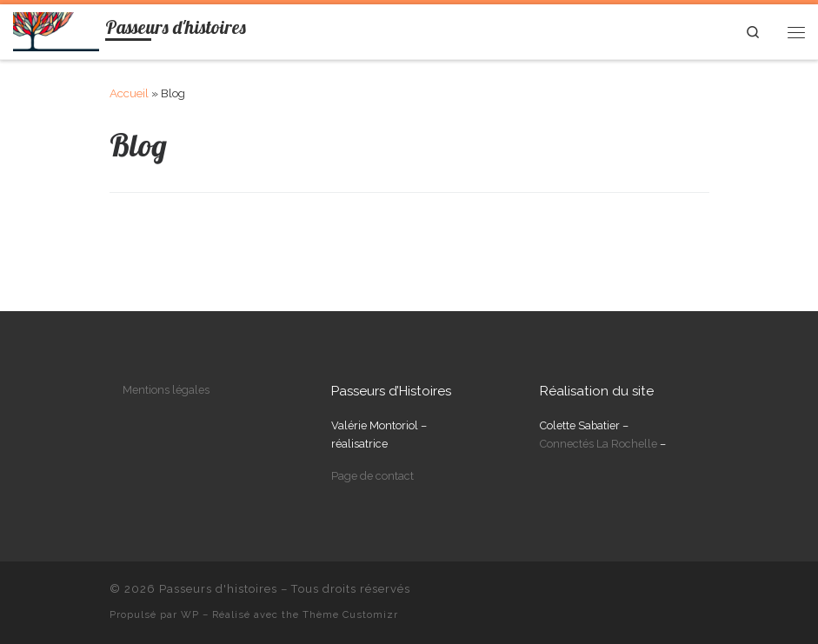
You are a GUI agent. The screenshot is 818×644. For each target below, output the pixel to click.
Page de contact (372, 476)
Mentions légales (166, 390)
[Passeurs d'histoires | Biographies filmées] (56, 30)
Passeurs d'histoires (218, 589)
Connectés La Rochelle (599, 444)
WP (190, 614)
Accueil (129, 93)
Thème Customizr (350, 614)
